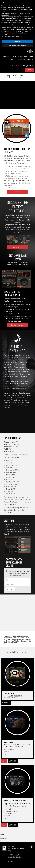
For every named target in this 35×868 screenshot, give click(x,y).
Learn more (6, 703)
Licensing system (19, 77)
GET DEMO (10, 589)
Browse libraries (17, 247)
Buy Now (29, 70)
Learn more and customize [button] (17, 46)
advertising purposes (8, 22)
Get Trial (18, 192)
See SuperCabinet (17, 325)
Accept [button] (17, 41)
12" (1, 841)
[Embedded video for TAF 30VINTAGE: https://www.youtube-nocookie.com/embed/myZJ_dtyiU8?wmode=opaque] (18, 95)
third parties (5, 15)
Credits (10, 861)
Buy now (4, 761)
